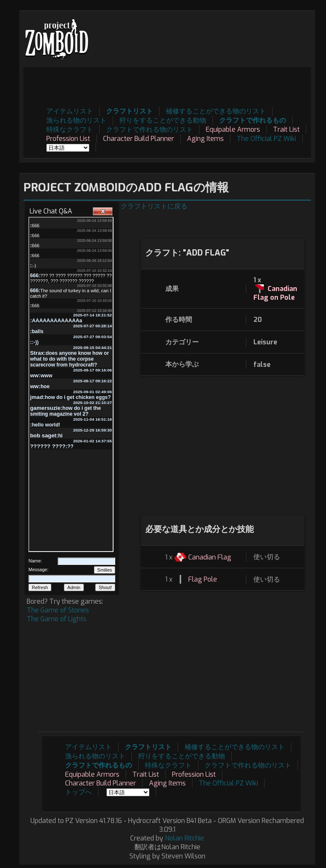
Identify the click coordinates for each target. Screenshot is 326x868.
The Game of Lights (57, 619)
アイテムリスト (70, 111)
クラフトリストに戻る (154, 206)
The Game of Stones (58, 610)
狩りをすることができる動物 (163, 120)
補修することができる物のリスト (216, 111)
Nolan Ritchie (184, 838)
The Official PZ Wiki (266, 139)
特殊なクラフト (70, 129)
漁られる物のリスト (76, 120)
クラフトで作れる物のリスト (149, 129)
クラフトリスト (129, 111)
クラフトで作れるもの (253, 120)
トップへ (78, 792)
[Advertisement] (159, 86)
